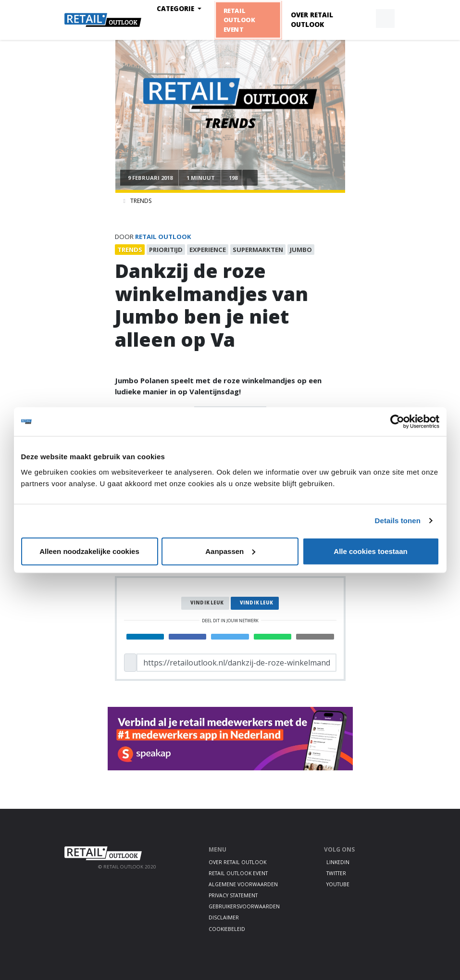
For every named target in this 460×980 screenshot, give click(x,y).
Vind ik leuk (207, 603)
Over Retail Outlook (312, 20)
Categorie (176, 9)
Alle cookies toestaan (370, 551)
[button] (363, 19)
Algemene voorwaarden (243, 884)
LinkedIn (338, 862)
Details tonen (398, 521)
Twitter (336, 873)
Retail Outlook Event (239, 20)
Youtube (338, 884)
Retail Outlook (163, 237)
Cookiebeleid (227, 929)
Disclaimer (224, 917)
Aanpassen (230, 551)
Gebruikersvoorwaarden (244, 906)
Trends (141, 201)
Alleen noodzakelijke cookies (89, 551)
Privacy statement (233, 895)
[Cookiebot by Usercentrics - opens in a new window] (397, 422)
